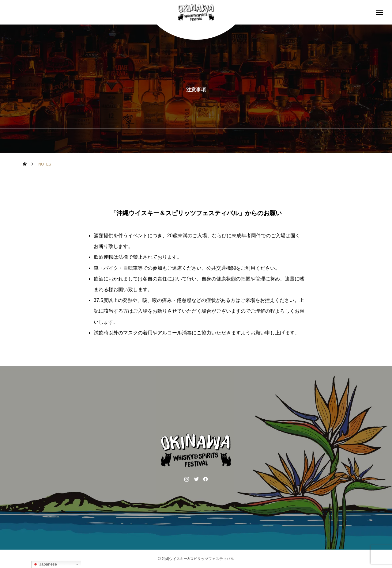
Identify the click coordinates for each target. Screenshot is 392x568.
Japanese (45, 564)
